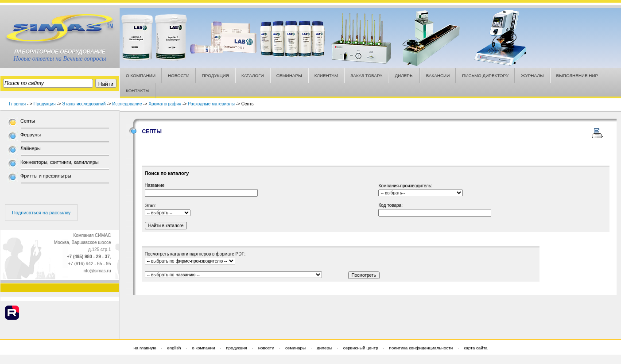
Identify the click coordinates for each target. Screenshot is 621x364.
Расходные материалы (211, 104)
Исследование (127, 104)
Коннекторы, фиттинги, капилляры (60, 162)
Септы (28, 121)
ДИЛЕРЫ (404, 76)
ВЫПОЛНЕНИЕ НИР (577, 76)
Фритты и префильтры (46, 176)
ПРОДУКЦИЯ (215, 76)
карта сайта (476, 348)
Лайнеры (31, 148)
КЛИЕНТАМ (326, 76)
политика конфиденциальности (421, 348)
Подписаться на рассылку (41, 213)
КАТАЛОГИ (253, 76)
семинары (295, 348)
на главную (145, 348)
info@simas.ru (97, 271)
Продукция (45, 104)
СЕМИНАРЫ (289, 76)
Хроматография (165, 104)
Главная (17, 104)
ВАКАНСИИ (438, 76)
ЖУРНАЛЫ (532, 76)
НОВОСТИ (179, 76)
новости (266, 348)
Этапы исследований (84, 104)
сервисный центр (361, 348)
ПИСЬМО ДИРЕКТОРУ (485, 76)
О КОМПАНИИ (141, 76)
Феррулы (31, 135)
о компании (203, 348)
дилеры (324, 348)
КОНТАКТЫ (138, 91)
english (174, 348)
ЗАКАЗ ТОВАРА (366, 76)
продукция (237, 348)
